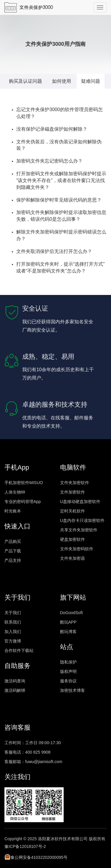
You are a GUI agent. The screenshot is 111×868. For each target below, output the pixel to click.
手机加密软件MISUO (24, 483)
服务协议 (68, 681)
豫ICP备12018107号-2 (25, 846)
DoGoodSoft (71, 613)
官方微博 (13, 641)
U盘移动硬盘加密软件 (80, 502)
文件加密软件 (73, 492)
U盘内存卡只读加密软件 (82, 520)
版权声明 (68, 671)
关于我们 (13, 613)
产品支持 (13, 560)
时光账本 (13, 511)
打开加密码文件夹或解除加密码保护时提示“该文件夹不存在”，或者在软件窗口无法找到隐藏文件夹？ (61, 180)
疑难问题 (91, 81)
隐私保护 (68, 662)
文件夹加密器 (73, 558)
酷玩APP (68, 622)
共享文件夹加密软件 (79, 530)
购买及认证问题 (25, 81)
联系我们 (13, 622)
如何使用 (62, 81)
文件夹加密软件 (75, 483)
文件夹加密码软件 (77, 549)
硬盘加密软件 (73, 539)
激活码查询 (15, 681)
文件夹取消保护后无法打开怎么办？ (54, 251)
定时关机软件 (73, 511)
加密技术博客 (73, 690)
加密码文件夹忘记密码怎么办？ (49, 161)
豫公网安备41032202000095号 (36, 857)
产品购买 (13, 541)
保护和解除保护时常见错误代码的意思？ (59, 200)
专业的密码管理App (23, 502)
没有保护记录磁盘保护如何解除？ (52, 129)
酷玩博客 (68, 632)
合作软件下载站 (19, 650)
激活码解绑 (15, 690)
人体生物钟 (15, 492)
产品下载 (13, 551)
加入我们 (13, 632)
